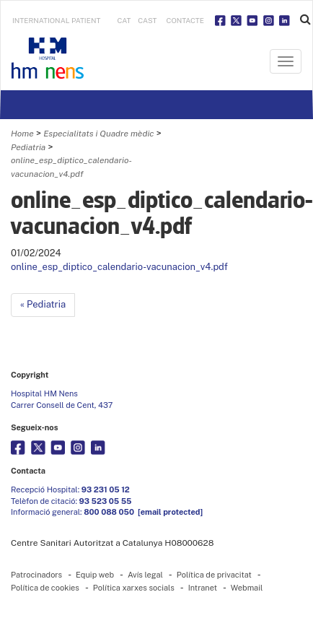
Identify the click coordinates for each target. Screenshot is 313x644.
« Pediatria (43, 304)
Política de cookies (45, 588)
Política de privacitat (214, 575)
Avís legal (145, 575)
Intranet (203, 588)
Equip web (95, 575)
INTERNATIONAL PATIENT (57, 20)
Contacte (185, 20)
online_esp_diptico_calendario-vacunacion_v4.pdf (119, 267)
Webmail (247, 588)
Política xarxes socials (134, 588)
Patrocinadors (36, 575)
